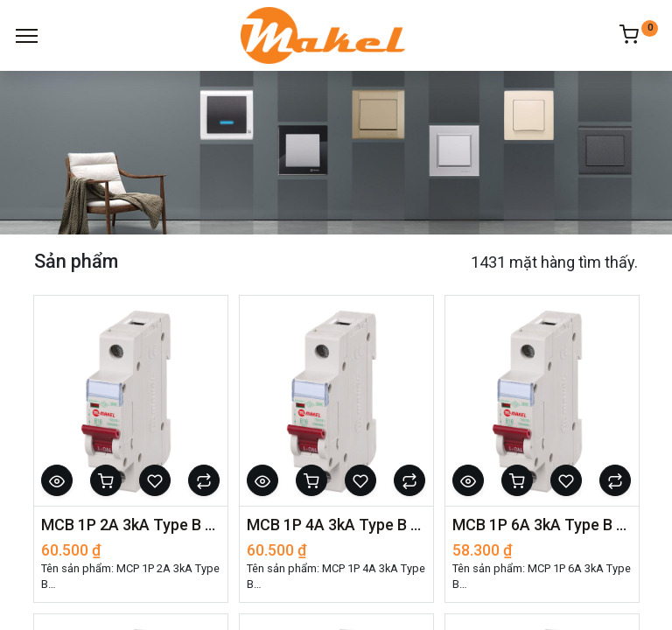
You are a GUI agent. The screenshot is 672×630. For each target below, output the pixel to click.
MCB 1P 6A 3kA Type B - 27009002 (542, 525)
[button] (57, 480)
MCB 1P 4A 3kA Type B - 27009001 (336, 525)
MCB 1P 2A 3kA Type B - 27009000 (131, 525)
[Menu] (27, 36)
